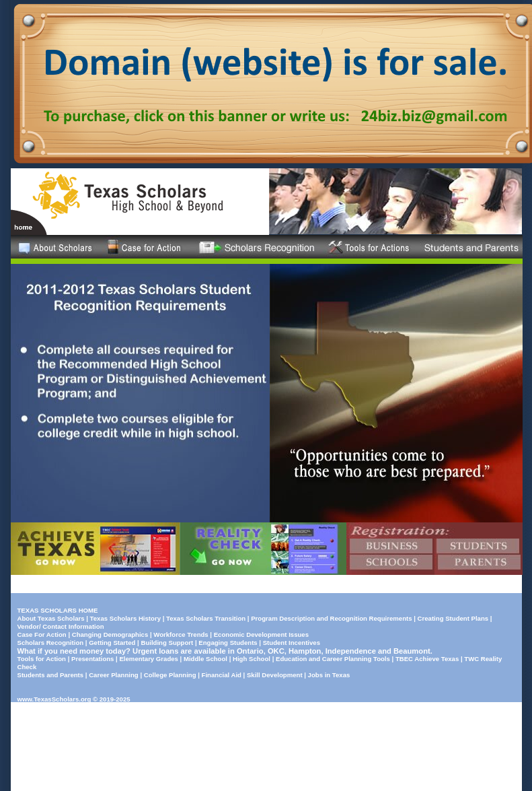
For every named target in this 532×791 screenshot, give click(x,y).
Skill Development (275, 675)
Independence (351, 651)
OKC (276, 651)
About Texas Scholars (51, 618)
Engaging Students (228, 643)
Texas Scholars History (125, 618)
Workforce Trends (181, 634)
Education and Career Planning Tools (333, 659)
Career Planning (114, 675)
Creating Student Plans (453, 618)
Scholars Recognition (51, 643)
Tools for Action (42, 659)
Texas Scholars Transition (206, 618)
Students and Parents (51, 675)
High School (252, 659)
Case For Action (42, 634)
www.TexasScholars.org (54, 699)
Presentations (92, 659)
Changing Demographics (110, 634)
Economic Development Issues (261, 634)
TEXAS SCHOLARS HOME (58, 610)
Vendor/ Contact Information (61, 626)
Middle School (205, 659)
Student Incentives (292, 643)
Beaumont (412, 651)
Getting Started (112, 643)
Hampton (305, 651)
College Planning (170, 675)
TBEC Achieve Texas (427, 659)
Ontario (250, 651)
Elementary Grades (148, 659)
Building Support (167, 643)
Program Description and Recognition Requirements (331, 618)
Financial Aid (222, 675)
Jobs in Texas (329, 675)
